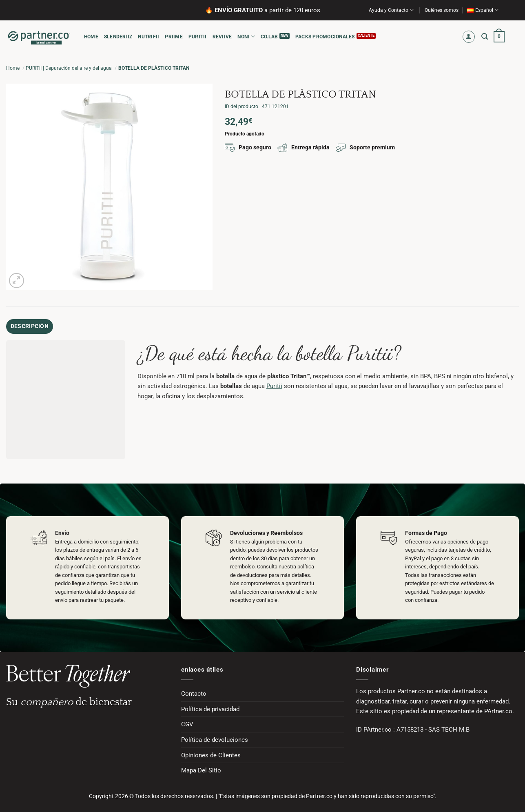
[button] (469, 37)
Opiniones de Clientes (211, 753)
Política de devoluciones (215, 738)
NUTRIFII (148, 37)
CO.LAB (269, 37)
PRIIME (174, 37)
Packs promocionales (325, 37)
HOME (91, 37)
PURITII (198, 37)
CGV (187, 722)
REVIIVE (222, 37)
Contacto (194, 692)
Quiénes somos (442, 10)
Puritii (274, 384)
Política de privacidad (210, 707)
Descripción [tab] (26, 325)
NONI (246, 37)
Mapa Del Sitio (201, 768)
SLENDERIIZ (118, 37)
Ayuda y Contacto (391, 10)
